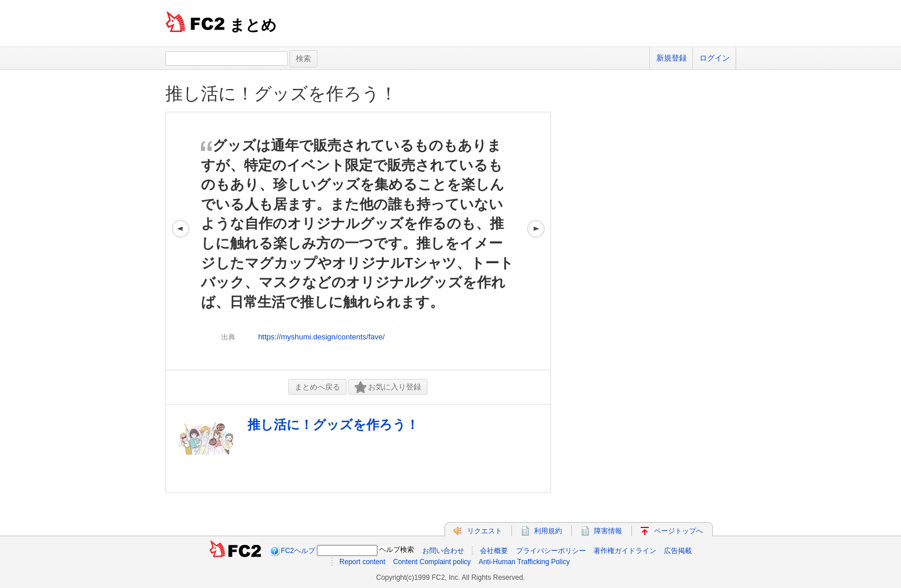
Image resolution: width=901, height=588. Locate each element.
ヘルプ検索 (397, 550)
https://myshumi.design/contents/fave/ (321, 337)
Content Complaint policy (432, 562)
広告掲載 (678, 551)
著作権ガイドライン (625, 551)
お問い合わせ (443, 551)
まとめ (253, 25)
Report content (363, 562)
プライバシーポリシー (551, 551)
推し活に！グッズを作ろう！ (281, 93)
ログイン (715, 58)
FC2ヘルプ (298, 551)
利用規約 (548, 531)
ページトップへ (679, 531)
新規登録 (672, 58)
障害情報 (608, 531)
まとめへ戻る (317, 387)
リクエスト (485, 531)
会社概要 (494, 551)
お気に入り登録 (388, 387)
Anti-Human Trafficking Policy (524, 562)
